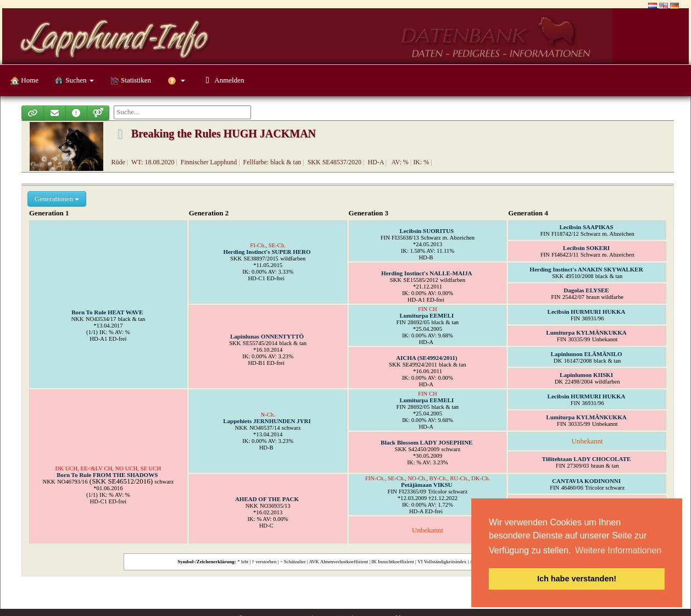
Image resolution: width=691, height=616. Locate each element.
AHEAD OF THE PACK (267, 499)
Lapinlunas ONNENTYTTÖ (267, 336)
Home (24, 81)
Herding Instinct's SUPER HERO (267, 252)
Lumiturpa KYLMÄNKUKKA (586, 332)
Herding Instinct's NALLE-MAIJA (427, 273)
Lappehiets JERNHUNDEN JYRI (267, 421)
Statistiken (131, 81)
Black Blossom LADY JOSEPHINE (427, 442)
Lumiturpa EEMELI (427, 315)
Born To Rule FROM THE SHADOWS (107, 475)
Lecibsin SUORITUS (427, 231)
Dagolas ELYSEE (586, 290)
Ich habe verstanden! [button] (577, 579)
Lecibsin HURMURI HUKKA (587, 312)
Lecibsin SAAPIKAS (586, 227)
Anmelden (223, 80)
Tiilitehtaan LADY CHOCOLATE (587, 459)
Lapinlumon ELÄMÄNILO (587, 354)
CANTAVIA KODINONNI (586, 481)
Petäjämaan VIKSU (427, 485)
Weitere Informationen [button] (618, 550)
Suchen (74, 81)
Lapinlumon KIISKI (586, 375)
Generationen (57, 199)
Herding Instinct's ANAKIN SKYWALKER (586, 269)
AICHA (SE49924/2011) (427, 358)
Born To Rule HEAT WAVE (107, 312)
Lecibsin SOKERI (586, 248)
